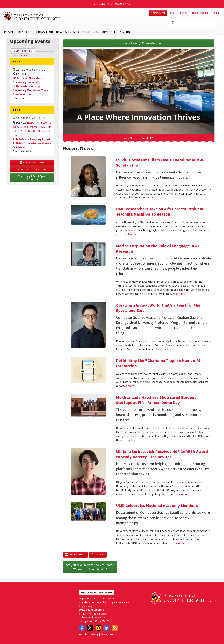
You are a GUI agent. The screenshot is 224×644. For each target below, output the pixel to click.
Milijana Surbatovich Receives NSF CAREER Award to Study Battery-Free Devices (162, 454)
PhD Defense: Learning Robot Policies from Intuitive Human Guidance (32, 143)
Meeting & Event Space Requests (32, 178)
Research (26, 32)
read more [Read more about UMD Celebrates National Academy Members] (178, 543)
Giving (125, 32)
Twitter (90, 628)
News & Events (68, 32)
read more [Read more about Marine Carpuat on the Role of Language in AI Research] (179, 294)
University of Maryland (112, 4)
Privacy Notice (108, 634)
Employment (158, 13)
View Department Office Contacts (97, 592)
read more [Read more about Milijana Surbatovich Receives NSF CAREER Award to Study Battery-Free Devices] (181, 494)
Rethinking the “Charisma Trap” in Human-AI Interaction (158, 363)
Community (91, 32)
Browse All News (76, 555)
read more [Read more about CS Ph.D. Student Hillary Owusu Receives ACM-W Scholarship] (148, 197)
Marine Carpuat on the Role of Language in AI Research (157, 248)
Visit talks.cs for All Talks (32, 169)
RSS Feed (98, 555)
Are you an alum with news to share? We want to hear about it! (90, 567)
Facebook (82, 628)
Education (45, 32)
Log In (216, 13)
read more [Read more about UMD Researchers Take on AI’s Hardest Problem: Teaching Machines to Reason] (130, 234)
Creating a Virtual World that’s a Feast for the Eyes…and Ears (158, 308)
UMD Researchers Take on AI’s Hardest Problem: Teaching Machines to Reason (160, 211)
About (172, 13)
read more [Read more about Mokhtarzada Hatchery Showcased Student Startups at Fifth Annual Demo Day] (133, 440)
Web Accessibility (89, 634)
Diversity (110, 32)
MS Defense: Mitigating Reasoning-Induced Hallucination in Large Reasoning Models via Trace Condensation (30, 86)
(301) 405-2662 (102, 621)
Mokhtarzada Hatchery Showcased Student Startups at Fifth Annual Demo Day (156, 400)
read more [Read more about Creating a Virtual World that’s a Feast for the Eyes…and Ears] (169, 349)
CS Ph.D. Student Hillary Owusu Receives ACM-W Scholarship (160, 163)
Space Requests (200, 13)
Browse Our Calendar (32, 163)
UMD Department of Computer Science (31, 17)
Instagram (98, 628)
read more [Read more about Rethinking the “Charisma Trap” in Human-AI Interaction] (128, 386)
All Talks (21, 56)
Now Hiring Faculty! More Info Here (139, 43)
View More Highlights (139, 138)
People (10, 32)
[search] (192, 23)
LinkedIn (107, 628)
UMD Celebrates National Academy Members (157, 505)
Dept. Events (24, 50)
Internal (183, 13)
